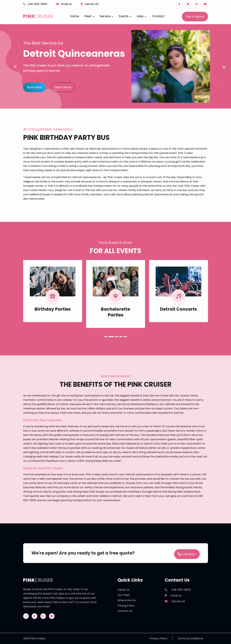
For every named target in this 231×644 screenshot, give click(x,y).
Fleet (89, 16)
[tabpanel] (53, 291)
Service (107, 16)
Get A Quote (195, 16)
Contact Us (125, 611)
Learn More (63, 87)
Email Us (66, 4)
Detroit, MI (91, 4)
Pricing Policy (126, 606)
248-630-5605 (38, 4)
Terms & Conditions (190, 638)
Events (125, 16)
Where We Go (127, 600)
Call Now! (187, 554)
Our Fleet (124, 595)
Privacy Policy (158, 638)
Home (75, 16)
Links (142, 16)
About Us (123, 590)
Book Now (34, 87)
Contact (158, 16)
